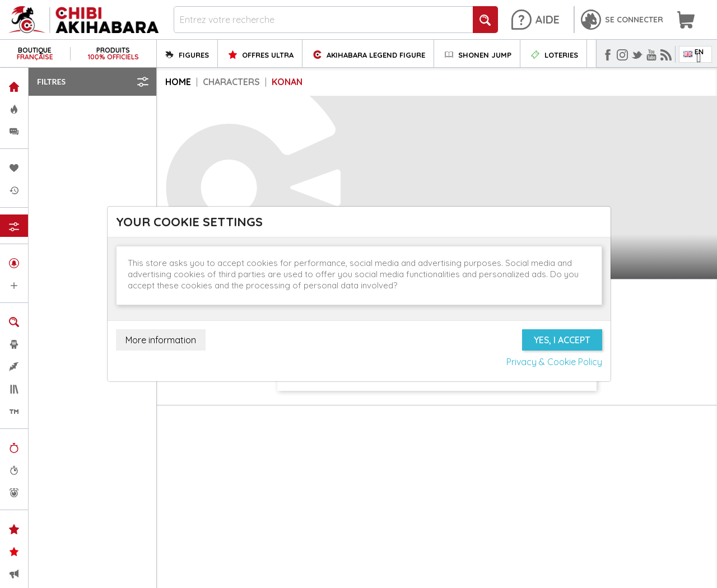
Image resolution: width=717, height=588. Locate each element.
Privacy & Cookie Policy (554, 362)
